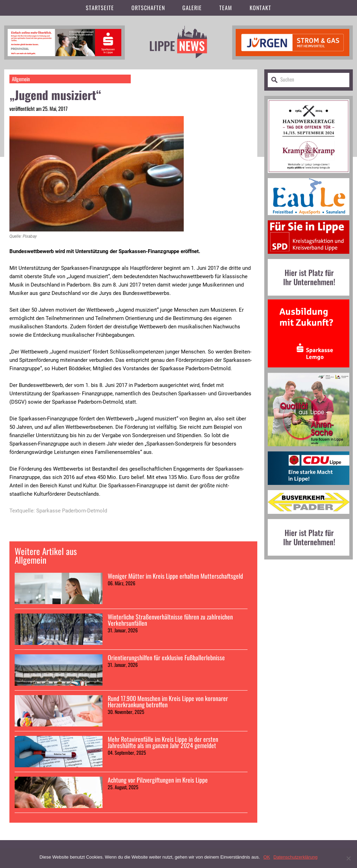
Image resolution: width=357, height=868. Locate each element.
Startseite (100, 8)
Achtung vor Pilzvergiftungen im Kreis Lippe (158, 780)
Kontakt (260, 8)
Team (226, 8)
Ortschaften (148, 8)
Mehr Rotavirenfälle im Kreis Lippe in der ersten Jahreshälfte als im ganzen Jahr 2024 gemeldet (163, 742)
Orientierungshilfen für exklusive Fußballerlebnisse (166, 657)
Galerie (192, 8)
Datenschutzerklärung (295, 857)
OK (267, 857)
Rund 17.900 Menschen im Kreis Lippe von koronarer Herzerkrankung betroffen (168, 701)
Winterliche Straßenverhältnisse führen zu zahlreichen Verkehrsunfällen (170, 620)
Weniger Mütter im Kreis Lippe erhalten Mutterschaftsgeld (175, 576)
